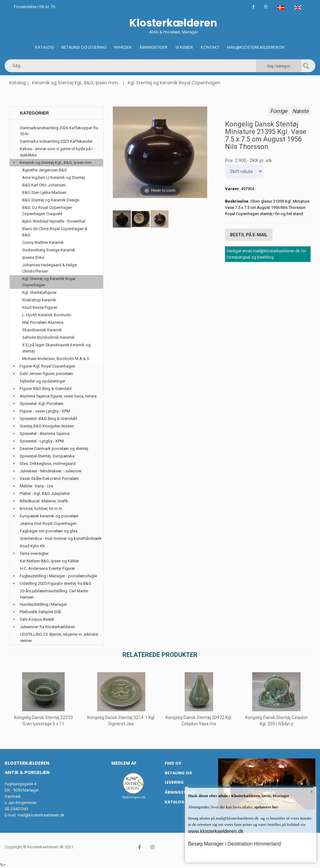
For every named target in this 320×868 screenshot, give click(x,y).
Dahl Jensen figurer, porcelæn (46, 374)
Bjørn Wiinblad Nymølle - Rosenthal (54, 221)
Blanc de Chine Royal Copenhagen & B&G (55, 232)
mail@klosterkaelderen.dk (41, 815)
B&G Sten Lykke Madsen (44, 192)
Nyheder (123, 47)
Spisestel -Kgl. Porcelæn (42, 404)
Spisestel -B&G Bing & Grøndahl (48, 419)
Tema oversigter (34, 553)
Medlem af (124, 763)
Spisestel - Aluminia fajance (45, 434)
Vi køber (184, 47)
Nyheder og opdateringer (43, 381)
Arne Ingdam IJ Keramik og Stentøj (53, 178)
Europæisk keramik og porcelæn (49, 516)
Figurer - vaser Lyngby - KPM (45, 411)
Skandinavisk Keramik (42, 330)
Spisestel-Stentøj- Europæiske (47, 456)
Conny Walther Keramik (43, 242)
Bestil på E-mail (249, 234)
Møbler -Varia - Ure (36, 486)
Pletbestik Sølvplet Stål (40, 612)
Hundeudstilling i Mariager (43, 604)
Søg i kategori (279, 66)
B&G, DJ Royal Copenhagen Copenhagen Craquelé (47, 211)
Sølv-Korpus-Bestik (37, 619)
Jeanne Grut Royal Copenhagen (48, 523)
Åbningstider (153, 47)
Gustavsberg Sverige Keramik (49, 250)
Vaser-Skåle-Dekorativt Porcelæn (49, 478)
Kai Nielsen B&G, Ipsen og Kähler (50, 561)
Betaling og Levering (84, 47)
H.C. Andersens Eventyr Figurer (47, 568)
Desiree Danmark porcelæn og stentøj (54, 449)
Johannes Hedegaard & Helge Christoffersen (49, 268)
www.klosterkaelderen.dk (216, 831)
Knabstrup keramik (39, 300)
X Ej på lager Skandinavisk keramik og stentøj (56, 348)
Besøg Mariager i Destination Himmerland (235, 844)
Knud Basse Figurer (40, 307)
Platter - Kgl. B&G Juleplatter (45, 493)
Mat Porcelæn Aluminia (43, 322)
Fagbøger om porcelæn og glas (49, 531)
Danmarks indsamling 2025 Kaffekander (56, 141)
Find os (173, 763)
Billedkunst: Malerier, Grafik (44, 501)
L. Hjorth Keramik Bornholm (47, 315)
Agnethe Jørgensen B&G (45, 170)
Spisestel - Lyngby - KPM (42, 441)
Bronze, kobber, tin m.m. (41, 508)
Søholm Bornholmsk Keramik (48, 337)
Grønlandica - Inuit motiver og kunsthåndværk (61, 538)
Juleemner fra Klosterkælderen (47, 627)
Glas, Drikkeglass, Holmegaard (48, 464)
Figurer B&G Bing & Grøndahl (46, 389)
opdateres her (266, 807)
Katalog (45, 47)
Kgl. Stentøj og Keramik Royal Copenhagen (174, 83)
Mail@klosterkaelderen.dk (256, 47)
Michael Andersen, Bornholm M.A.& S (56, 359)
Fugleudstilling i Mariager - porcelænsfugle (58, 576)
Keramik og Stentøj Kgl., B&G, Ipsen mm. (75, 83)
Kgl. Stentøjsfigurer (39, 292)
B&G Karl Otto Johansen (44, 185)
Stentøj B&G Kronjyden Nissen (47, 426)
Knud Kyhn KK (32, 546)
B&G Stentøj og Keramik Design (51, 200)
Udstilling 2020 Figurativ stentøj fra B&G (55, 583)
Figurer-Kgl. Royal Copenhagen (47, 366)
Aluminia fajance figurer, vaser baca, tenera (58, 396)
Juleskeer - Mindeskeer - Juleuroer (51, 471)
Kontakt (210, 47)
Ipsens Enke (33, 257)
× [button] (311, 792)
